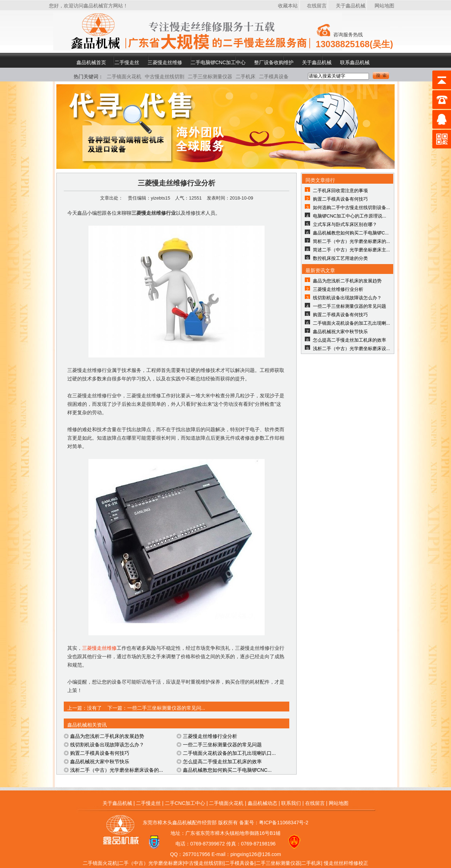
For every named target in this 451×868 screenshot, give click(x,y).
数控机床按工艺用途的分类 (340, 258)
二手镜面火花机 (124, 77)
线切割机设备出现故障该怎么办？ (107, 745)
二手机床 (246, 77)
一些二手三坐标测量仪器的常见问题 (222, 745)
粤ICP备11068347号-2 (284, 823)
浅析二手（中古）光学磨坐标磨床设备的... (117, 770)
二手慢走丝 (127, 62)
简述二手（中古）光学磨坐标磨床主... (351, 250)
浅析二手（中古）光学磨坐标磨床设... (351, 349)
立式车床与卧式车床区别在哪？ (345, 224)
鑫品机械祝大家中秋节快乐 (100, 762)
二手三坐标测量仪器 (210, 77)
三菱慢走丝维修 (165, 62)
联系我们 (291, 803)
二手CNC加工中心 (185, 803)
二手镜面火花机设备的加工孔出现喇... (351, 323)
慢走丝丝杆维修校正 (346, 863)
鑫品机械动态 (262, 803)
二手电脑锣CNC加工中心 (218, 62)
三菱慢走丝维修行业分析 (210, 736)
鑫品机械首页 (91, 62)
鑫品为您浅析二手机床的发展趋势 (107, 736)
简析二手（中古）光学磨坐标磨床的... (351, 241)
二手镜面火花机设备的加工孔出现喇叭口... (229, 753)
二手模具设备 (274, 77)
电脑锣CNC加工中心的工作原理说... (350, 216)
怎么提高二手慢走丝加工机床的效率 (222, 762)
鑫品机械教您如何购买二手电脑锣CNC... (227, 770)
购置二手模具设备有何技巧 (100, 753)
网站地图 (384, 6)
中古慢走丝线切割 (165, 77)
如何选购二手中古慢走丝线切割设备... (351, 207)
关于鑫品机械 (351, 6)
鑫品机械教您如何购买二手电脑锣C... (351, 233)
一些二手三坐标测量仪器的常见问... (166, 708)
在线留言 (317, 6)
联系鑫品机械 (355, 62)
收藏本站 (288, 6)
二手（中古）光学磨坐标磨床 (151, 863)
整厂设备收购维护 (274, 62)
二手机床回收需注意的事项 (340, 191)
